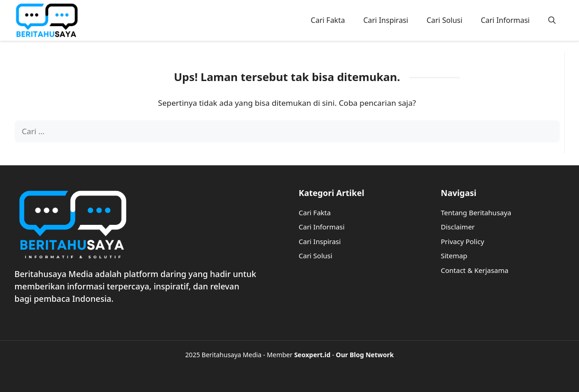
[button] (552, 20)
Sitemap (454, 256)
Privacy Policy (463, 241)
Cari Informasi (505, 20)
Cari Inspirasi (386, 20)
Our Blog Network (365, 355)
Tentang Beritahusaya (476, 212)
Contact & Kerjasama (475, 270)
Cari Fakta (328, 20)
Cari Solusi (444, 20)
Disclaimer (458, 227)
